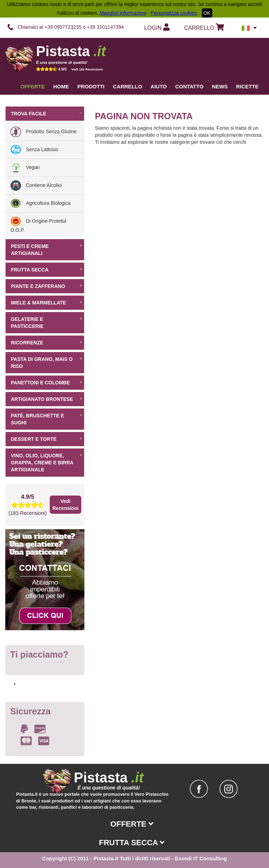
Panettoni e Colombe (47, 383)
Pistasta (71, 51)
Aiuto (159, 86)
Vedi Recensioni (65, 505)
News (220, 86)
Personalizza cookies (174, 13)
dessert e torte (47, 439)
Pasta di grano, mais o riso (47, 363)
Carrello (128, 86)
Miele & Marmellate (47, 303)
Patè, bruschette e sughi (47, 419)
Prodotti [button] (91, 86)
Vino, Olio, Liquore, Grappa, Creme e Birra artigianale (47, 463)
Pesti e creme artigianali (47, 250)
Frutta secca (47, 270)
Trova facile (47, 114)
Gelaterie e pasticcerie (47, 323)
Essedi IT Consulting (201, 858)
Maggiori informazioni (123, 13)
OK (207, 13)
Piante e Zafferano (47, 286)
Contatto (189, 86)
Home (61, 86)
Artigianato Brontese (47, 399)
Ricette (247, 86)
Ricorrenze (47, 343)
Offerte (33, 86)
